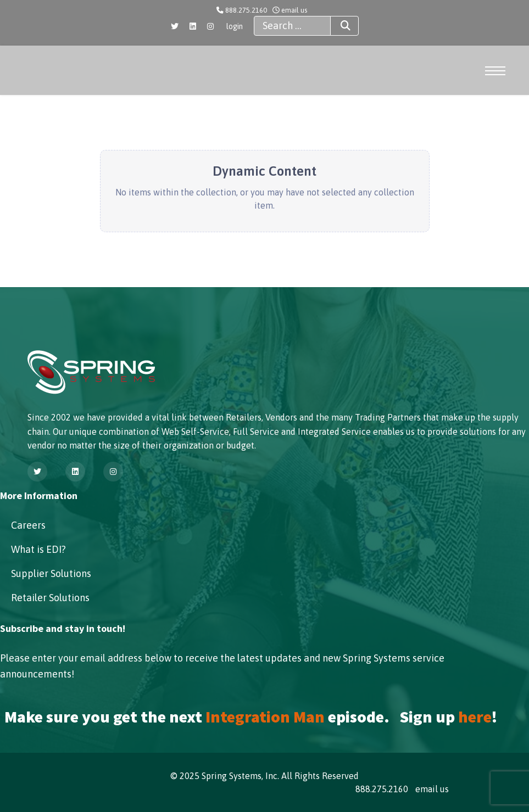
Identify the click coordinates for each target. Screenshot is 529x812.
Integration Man (265, 717)
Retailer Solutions (50, 598)
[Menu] (497, 71)
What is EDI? (38, 549)
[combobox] (292, 26)
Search (336, 26)
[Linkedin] (193, 26)
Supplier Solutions (51, 573)
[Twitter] (175, 26)
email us (294, 10)
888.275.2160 (246, 10)
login (235, 26)
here (475, 717)
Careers (28, 525)
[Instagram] (210, 26)
